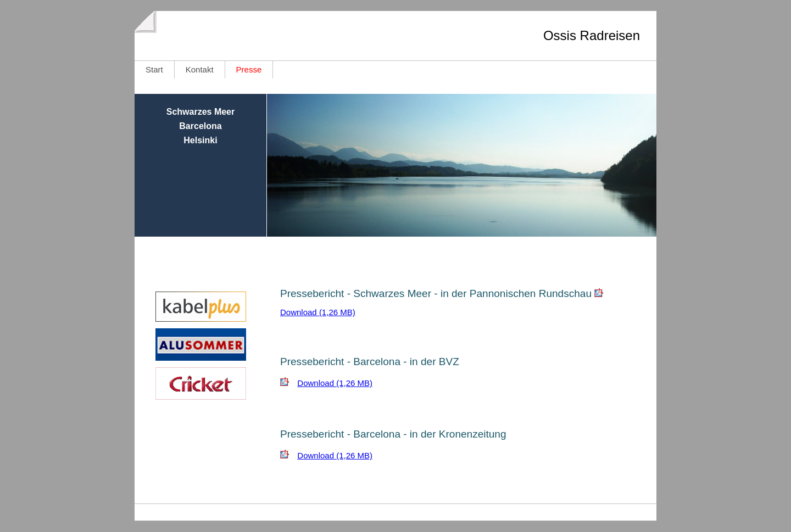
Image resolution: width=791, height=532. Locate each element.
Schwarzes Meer (201, 112)
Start (154, 69)
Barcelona (200, 126)
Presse (249, 69)
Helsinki (200, 140)
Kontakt (200, 69)
